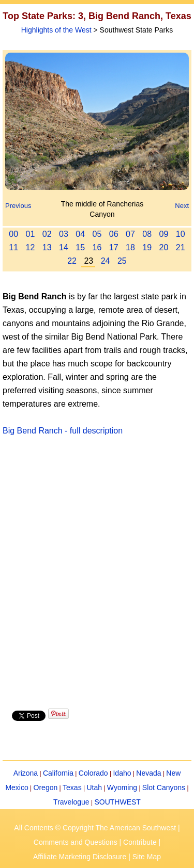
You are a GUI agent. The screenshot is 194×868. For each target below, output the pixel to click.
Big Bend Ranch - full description (63, 431)
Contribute (140, 842)
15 (80, 247)
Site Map (147, 857)
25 (122, 261)
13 (47, 247)
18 (130, 247)
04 (80, 234)
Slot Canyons (164, 787)
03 (64, 234)
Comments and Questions (76, 842)
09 (164, 234)
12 (31, 247)
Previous (18, 206)
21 (181, 247)
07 (130, 234)
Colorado (93, 773)
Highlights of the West (56, 30)
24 (106, 261)
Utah (94, 787)
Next (182, 206)
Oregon (46, 787)
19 (147, 247)
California (58, 773)
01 (31, 234)
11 (13, 247)
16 (97, 247)
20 (164, 247)
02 (47, 234)
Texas (72, 787)
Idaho (122, 773)
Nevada (148, 773)
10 (181, 234)
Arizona (26, 773)
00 (13, 234)
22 (72, 261)
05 (97, 234)
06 (114, 234)
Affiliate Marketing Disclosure (80, 857)
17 (114, 247)
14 (64, 247)
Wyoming (122, 787)
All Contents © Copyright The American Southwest (95, 828)
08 (147, 234)
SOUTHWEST (117, 802)
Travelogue (71, 802)
